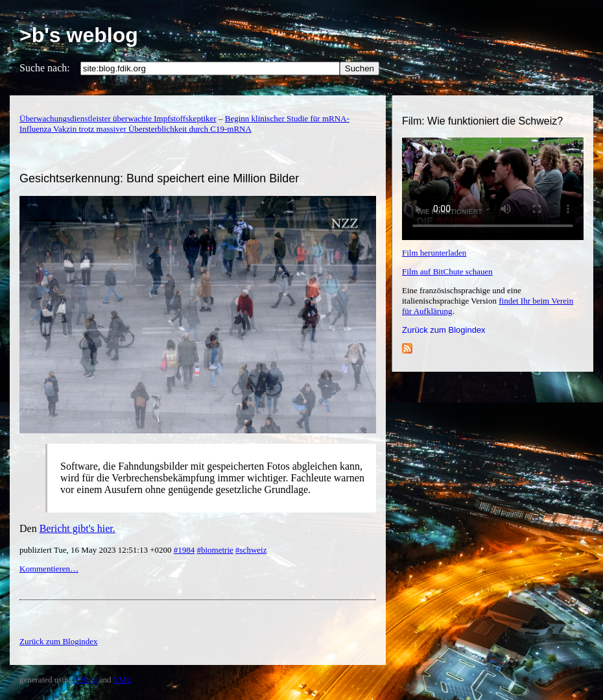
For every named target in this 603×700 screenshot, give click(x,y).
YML (122, 680)
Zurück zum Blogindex (444, 330)
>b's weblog (79, 35)
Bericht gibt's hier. (77, 528)
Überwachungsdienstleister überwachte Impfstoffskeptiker (118, 118)
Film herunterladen (434, 253)
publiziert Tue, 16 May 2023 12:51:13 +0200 (97, 550)
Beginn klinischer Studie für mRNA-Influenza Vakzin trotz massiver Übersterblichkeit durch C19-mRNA (184, 124)
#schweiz (251, 550)
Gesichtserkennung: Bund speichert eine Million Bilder (159, 178)
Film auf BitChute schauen (447, 272)
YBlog (86, 680)
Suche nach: (45, 68)
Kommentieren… (49, 569)
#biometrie (215, 550)
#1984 (184, 550)
